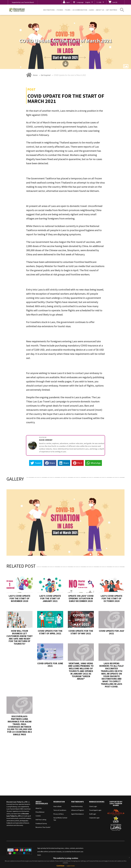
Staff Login (93, 814)
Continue (60, 866)
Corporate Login (94, 818)
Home (35, 75)
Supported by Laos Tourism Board (23, 2)
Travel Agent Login (95, 810)
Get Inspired (46, 75)
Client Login (93, 806)
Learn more (71, 866)
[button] (83, 2)
